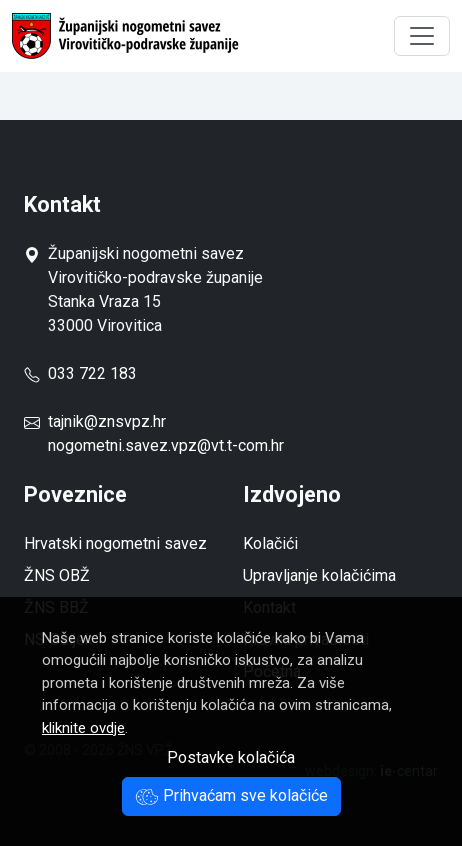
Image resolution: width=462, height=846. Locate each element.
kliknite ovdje (83, 728)
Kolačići (270, 543)
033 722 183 (80, 373)
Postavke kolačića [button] (231, 757)
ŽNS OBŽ (57, 575)
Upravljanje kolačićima (319, 575)
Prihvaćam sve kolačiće (231, 795)
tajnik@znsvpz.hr (107, 421)
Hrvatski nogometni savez (115, 543)
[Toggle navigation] (422, 36)
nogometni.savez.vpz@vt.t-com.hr (166, 445)
